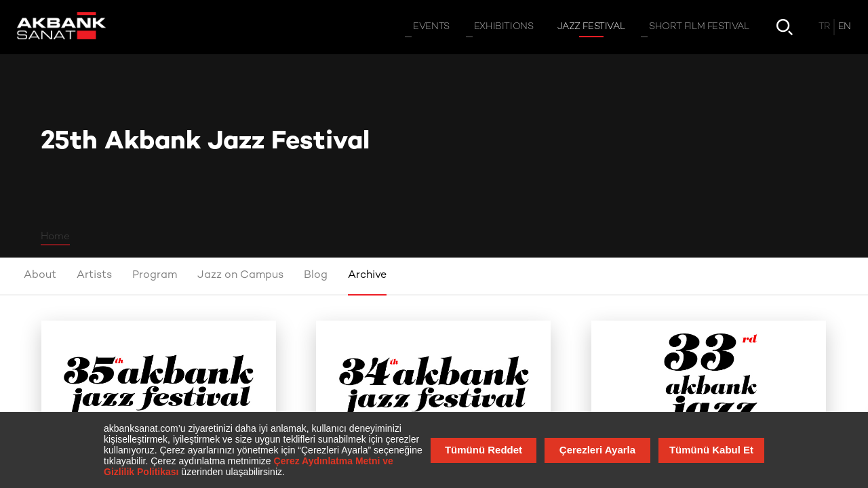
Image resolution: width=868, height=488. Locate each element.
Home (55, 237)
